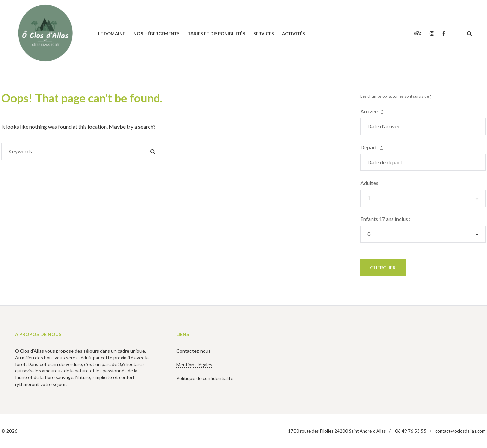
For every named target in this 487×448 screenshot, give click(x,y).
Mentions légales (194, 364)
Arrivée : (372, 111)
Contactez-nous (194, 351)
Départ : (371, 147)
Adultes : (370, 183)
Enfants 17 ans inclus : (385, 219)
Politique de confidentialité (205, 378)
